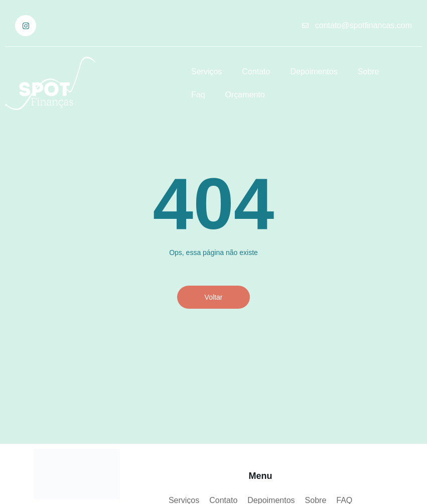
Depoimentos (314, 72)
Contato (256, 72)
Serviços (206, 72)
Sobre (369, 72)
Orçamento (245, 95)
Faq (198, 95)
